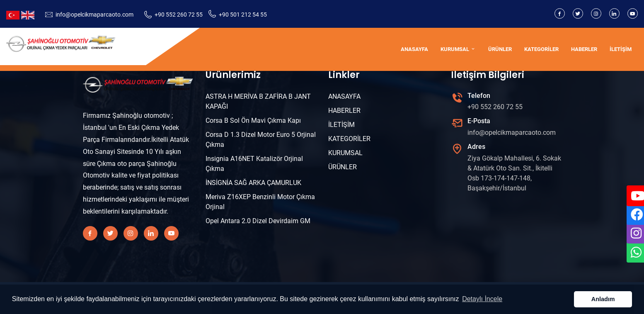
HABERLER (584, 49)
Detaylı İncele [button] (482, 299)
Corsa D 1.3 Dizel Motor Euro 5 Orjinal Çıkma (261, 140)
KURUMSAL (458, 49)
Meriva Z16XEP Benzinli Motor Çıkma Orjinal (260, 202)
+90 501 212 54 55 (243, 15)
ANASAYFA (414, 49)
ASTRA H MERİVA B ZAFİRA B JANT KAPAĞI (258, 101)
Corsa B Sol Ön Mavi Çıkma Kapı (253, 120)
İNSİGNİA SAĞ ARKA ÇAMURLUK (253, 183)
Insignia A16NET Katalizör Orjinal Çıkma (254, 164)
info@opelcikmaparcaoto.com (94, 15)
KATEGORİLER (541, 49)
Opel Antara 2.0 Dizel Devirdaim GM (258, 221)
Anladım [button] (603, 299)
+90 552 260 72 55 (179, 15)
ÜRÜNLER (500, 49)
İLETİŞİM (621, 49)
